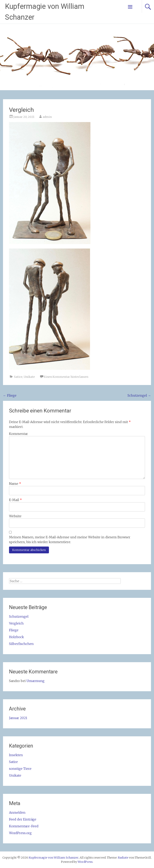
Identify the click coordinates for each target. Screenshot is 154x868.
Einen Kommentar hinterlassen (66, 377)
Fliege (10, 395)
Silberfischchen (21, 644)
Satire (18, 377)
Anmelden (17, 812)
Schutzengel (139, 395)
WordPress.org (20, 833)
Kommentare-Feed (24, 826)
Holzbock (16, 637)
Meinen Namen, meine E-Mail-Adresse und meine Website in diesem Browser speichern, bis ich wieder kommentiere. (70, 540)
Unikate (29, 377)
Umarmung (35, 681)
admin (47, 117)
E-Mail (15, 500)
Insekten (16, 755)
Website (15, 516)
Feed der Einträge (23, 819)
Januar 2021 (18, 718)
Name (15, 484)
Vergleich (16, 623)
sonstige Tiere (20, 769)
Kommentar (18, 434)
